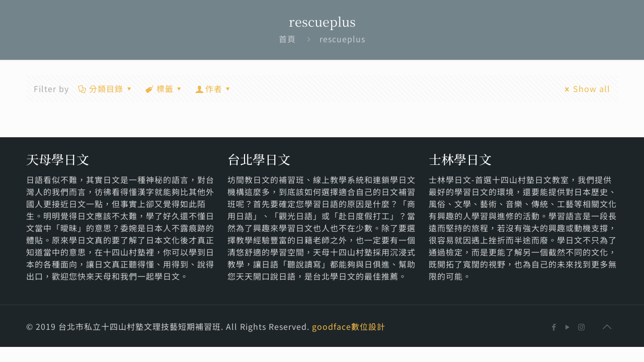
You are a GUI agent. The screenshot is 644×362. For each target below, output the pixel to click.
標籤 (165, 88)
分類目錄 (106, 88)
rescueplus (342, 39)
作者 (214, 88)
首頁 (287, 39)
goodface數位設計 (349, 326)
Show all (586, 88)
